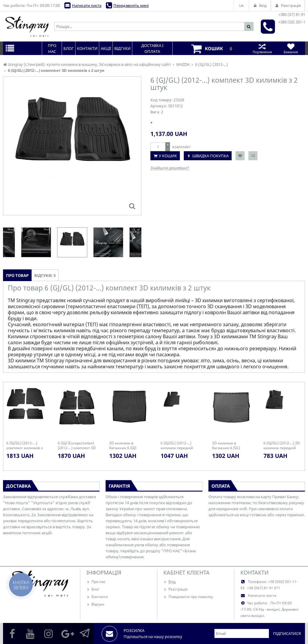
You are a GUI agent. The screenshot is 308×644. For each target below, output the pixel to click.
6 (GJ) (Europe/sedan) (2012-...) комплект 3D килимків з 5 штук (77, 446)
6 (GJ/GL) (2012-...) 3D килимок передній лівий (282, 446)
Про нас (96, 582)
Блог (93, 589)
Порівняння (262, 48)
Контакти (97, 597)
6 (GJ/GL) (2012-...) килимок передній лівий (177, 446)
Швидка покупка (210, 156)
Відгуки (95, 604)
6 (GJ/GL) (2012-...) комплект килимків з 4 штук (25, 446)
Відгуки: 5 (45, 275)
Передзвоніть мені (131, 5)
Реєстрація (176, 589)
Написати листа (87, 5)
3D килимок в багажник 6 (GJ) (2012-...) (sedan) (123, 446)
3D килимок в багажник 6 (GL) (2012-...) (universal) (229, 446)
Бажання (291, 48)
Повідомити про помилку (188, 597)
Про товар (17, 275)
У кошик (168, 156)
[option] (72, 242)
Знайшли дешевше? (170, 168)
